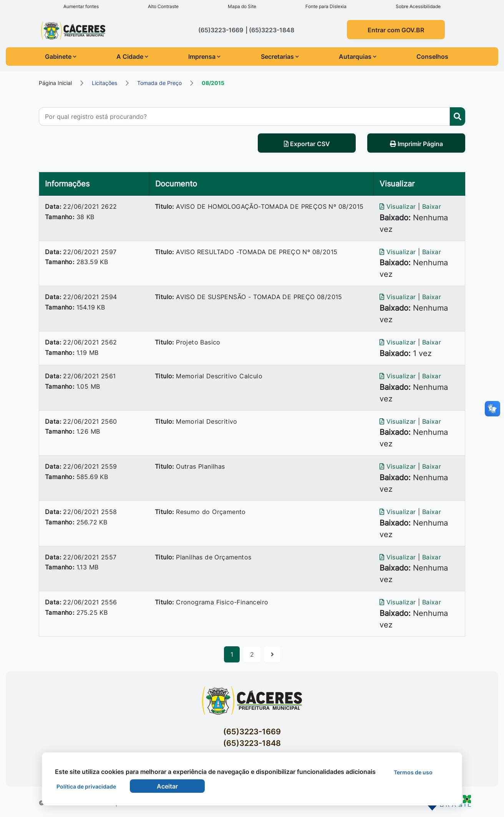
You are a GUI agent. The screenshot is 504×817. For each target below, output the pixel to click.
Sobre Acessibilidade (418, 6)
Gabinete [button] (61, 57)
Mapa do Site (242, 6)
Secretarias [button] (280, 57)
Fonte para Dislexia (326, 6)
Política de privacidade (86, 786)
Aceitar (167, 786)
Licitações (104, 83)
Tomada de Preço (159, 83)
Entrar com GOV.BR (396, 30)
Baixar (432, 206)
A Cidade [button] (132, 57)
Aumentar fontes (81, 6)
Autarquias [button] (358, 57)
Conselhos (432, 57)
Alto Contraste (163, 6)
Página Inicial (55, 83)
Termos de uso (413, 772)
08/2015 (213, 83)
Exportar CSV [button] (307, 144)
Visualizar (399, 206)
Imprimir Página (416, 144)
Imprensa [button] (204, 57)
